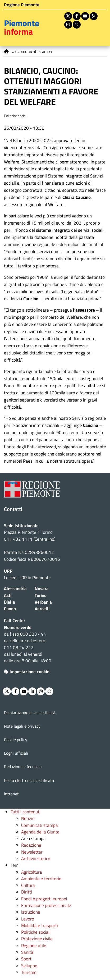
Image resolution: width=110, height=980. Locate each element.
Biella (10, 602)
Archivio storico (36, 859)
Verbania (43, 602)
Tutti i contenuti (26, 812)
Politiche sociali (36, 932)
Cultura (28, 885)
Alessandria (15, 589)
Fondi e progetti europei (44, 899)
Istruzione (31, 912)
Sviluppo (29, 966)
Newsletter (32, 852)
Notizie (28, 818)
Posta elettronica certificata (29, 780)
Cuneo (10, 609)
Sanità (27, 952)
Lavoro (28, 919)
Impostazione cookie (27, 672)
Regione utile (34, 946)
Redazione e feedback (23, 767)
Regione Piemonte (22, 5)
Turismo (29, 972)
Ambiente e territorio (41, 879)
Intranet (11, 794)
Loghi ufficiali (16, 753)
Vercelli (42, 609)
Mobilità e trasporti (40, 926)
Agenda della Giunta (40, 832)
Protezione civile (37, 939)
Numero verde (18, 627)
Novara (42, 589)
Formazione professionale (46, 905)
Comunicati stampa (40, 825)
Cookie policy (16, 740)
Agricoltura (32, 872)
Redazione (31, 845)
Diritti (27, 892)
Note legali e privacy (22, 726)
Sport (26, 959)
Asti (8, 595)
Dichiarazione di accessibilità (30, 713)
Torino (41, 595)
